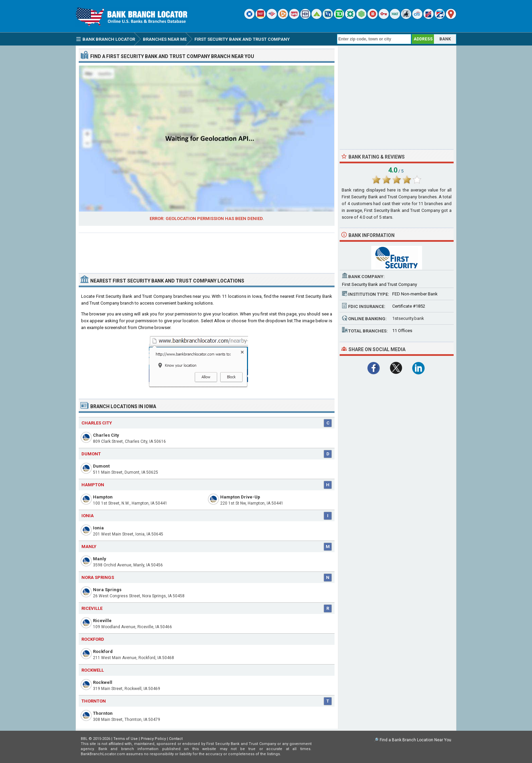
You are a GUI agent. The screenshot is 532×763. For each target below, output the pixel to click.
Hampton (103, 497)
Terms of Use (126, 739)
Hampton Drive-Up (240, 497)
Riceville (102, 621)
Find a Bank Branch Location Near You (415, 740)
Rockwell (103, 682)
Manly (100, 559)
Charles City (106, 435)
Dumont (101, 466)
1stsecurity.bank (408, 318)
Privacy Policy (153, 739)
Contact (176, 739)
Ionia (98, 528)
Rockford (103, 651)
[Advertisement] (207, 250)
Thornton (103, 713)
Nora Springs (107, 590)
